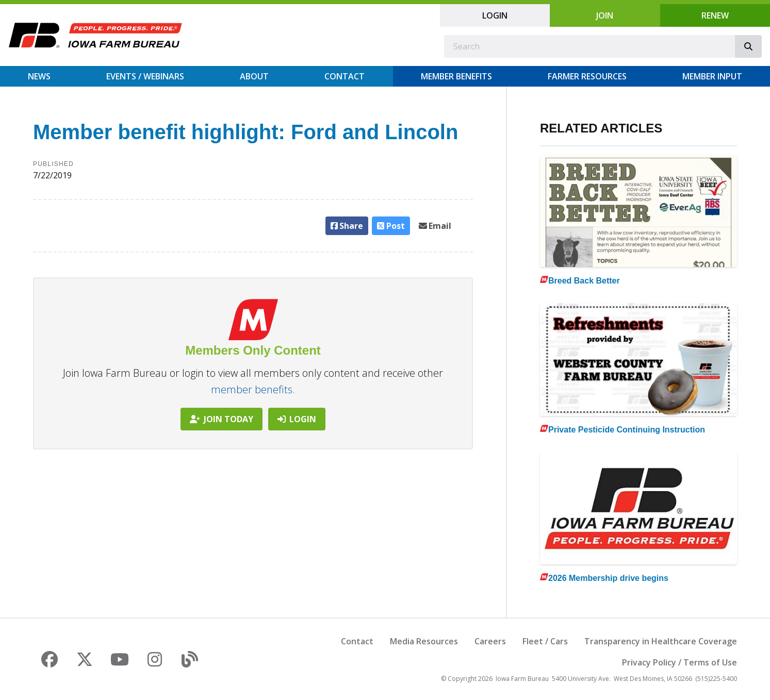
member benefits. (253, 389)
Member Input (712, 76)
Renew (715, 15)
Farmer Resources (587, 76)
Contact (345, 76)
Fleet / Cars (545, 641)
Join (605, 15)
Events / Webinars (145, 76)
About (254, 76)
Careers (490, 641)
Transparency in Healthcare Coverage (661, 641)
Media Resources (424, 641)
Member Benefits (456, 76)
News (39, 76)
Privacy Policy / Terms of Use (679, 662)
